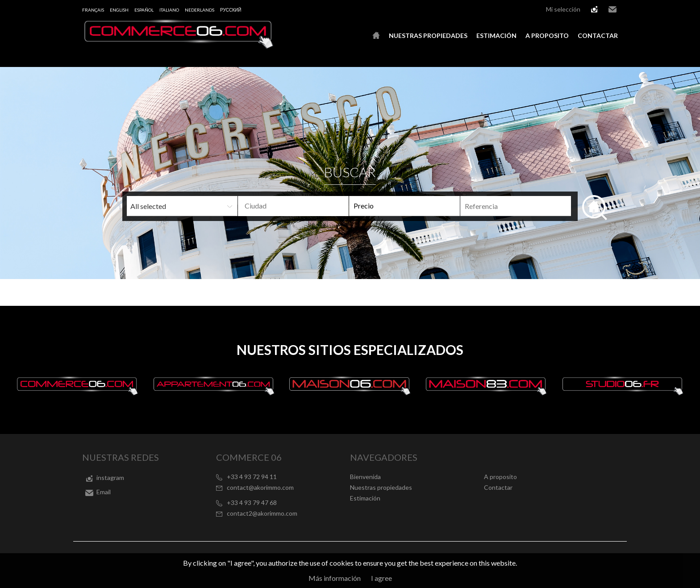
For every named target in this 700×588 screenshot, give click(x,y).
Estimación (496, 35)
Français (93, 10)
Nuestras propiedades (428, 35)
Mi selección (563, 9)
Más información (335, 578)
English (119, 10)
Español (144, 10)
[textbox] (308, 206)
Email (612, 9)
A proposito (547, 35)
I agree (381, 578)
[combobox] (293, 206)
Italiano (169, 10)
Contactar (598, 35)
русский (231, 10)
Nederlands (200, 10)
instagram (594, 9)
